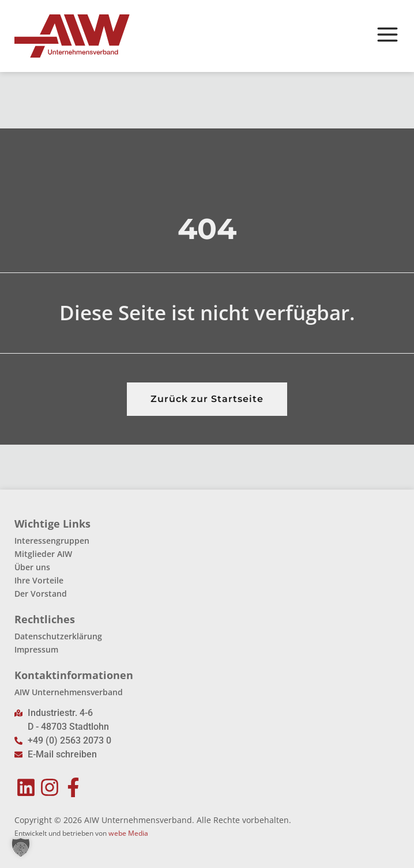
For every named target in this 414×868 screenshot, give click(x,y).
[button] (21, 847)
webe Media (128, 833)
